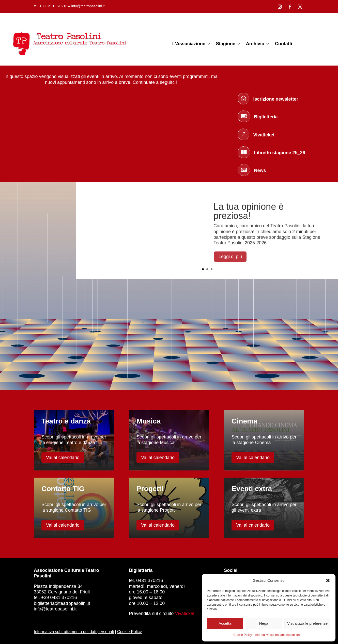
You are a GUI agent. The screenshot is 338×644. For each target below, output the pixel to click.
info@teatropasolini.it (55, 609)
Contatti (284, 44)
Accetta (225, 623)
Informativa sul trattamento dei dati (278, 635)
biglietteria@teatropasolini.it (62, 603)
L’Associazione (189, 44)
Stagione (226, 44)
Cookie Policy (243, 635)
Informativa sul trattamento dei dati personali (74, 632)
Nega (264, 623)
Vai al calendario (63, 458)
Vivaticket (185, 614)
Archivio (255, 44)
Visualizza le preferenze (307, 623)
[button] (328, 580)
